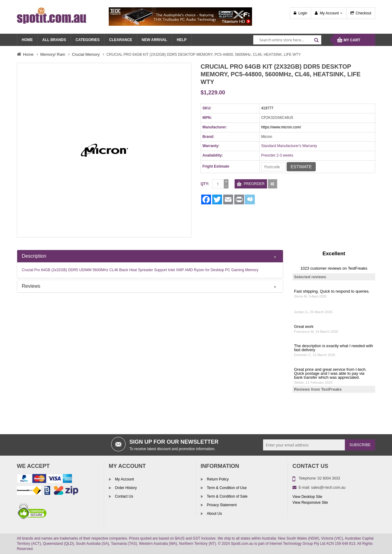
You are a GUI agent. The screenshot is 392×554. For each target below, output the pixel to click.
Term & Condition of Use (226, 488)
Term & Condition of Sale (227, 496)
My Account (329, 13)
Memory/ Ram (53, 54)
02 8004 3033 (329, 478)
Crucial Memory (86, 54)
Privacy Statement (221, 505)
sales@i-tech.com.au (328, 488)
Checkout (363, 13)
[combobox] (287, 40)
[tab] (150, 256)
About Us (214, 514)
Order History (125, 488)
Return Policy (217, 479)
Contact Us (124, 496)
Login (303, 13)
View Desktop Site (307, 497)
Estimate (301, 167)
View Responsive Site (310, 503)
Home (28, 54)
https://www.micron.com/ (281, 127)
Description (34, 256)
